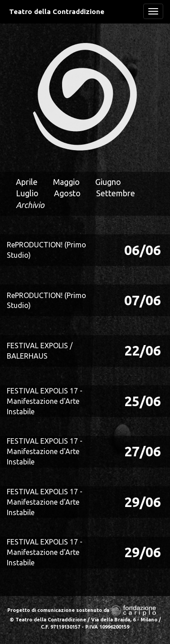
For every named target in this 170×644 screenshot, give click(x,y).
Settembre (116, 193)
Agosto (67, 193)
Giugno (108, 182)
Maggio (66, 182)
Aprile (27, 182)
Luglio (27, 193)
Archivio (30, 205)
